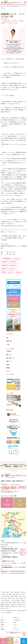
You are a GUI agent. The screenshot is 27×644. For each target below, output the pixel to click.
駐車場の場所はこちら (6, 571)
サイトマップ (16, 629)
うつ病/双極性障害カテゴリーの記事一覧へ (11, 258)
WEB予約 (3, 629)
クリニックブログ (14, 374)
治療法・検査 (14, 341)
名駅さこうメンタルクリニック (16, 632)
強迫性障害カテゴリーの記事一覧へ (9, 265)
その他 (14, 344)
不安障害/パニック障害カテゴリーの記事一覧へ (11, 272)
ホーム (2, 618)
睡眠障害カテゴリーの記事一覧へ (9, 269)
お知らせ (2, 627)
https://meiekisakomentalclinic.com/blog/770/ (12, 226)
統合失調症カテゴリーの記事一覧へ (9, 262)
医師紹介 (14, 368)
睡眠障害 (4, 23)
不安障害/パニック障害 (13, 23)
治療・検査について (14, 358)
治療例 (14, 364)
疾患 (14, 338)
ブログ (15, 627)
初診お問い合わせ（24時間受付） (15, 299)
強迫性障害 (21, 21)
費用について (14, 361)
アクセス (14, 371)
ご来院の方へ (14, 351)
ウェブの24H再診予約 (15, 305)
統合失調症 (14, 21)
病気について (14, 355)
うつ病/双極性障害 (6, 21)
